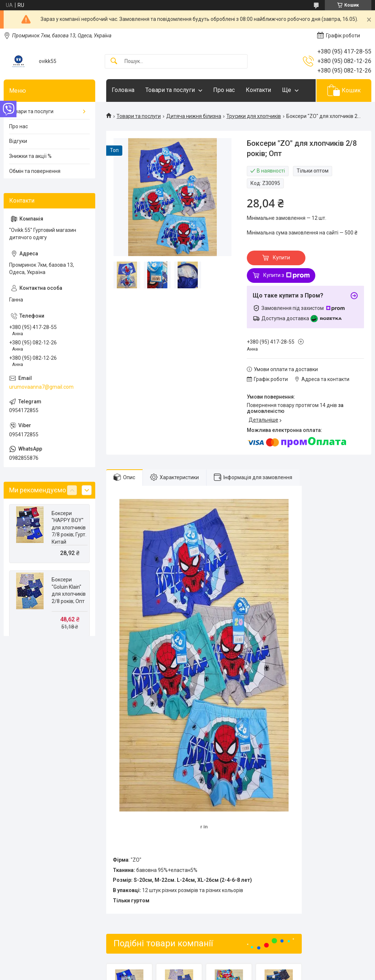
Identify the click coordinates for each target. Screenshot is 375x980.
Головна (123, 90)
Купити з (287, 275)
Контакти (258, 90)
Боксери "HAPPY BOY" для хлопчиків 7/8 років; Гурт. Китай (69, 528)
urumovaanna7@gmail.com (41, 387)
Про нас (224, 90)
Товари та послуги (170, 90)
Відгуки (18, 141)
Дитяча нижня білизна (194, 116)
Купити (281, 258)
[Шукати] (114, 61)
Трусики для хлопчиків (254, 116)
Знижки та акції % (30, 156)
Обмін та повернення (35, 171)
